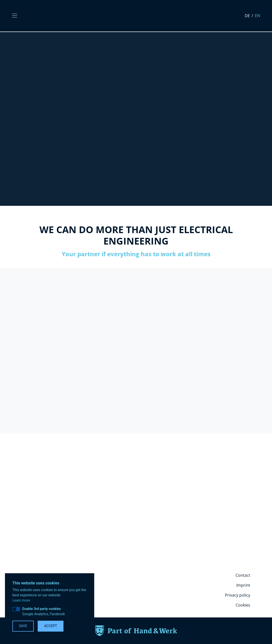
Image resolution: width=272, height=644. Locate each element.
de (248, 16)
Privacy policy (238, 595)
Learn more (21, 600)
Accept (51, 626)
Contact (243, 575)
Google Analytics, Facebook (44, 611)
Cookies (243, 605)
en (257, 16)
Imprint (243, 585)
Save (23, 626)
